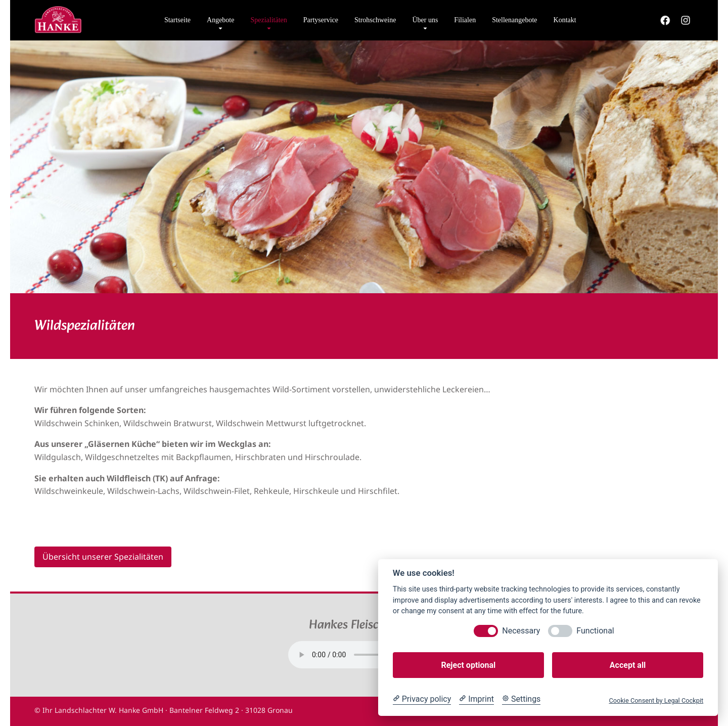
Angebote (220, 20)
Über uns (425, 20)
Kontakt (565, 20)
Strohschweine (375, 20)
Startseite (177, 20)
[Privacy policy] (422, 699)
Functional (595, 631)
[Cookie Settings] (521, 699)
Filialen (465, 20)
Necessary (521, 631)
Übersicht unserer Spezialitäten (103, 557)
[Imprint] (476, 699)
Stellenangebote (514, 20)
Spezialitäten (268, 20)
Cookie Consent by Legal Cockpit (656, 700)
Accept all (628, 665)
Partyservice (321, 20)
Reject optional (468, 665)
